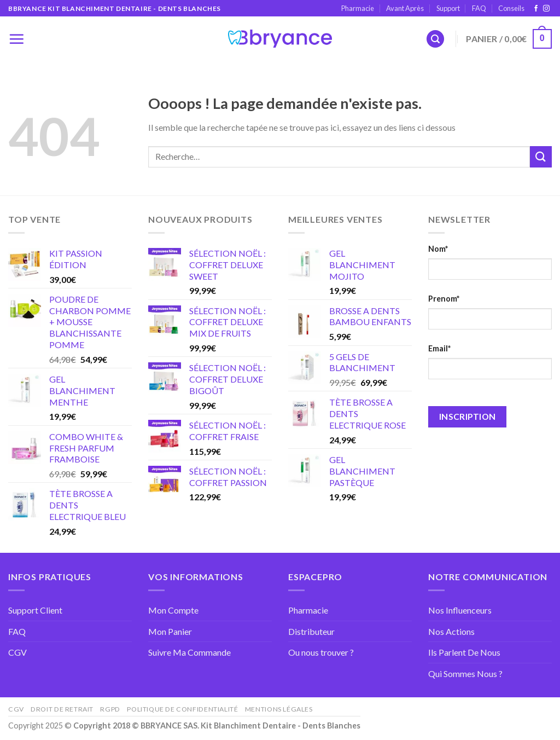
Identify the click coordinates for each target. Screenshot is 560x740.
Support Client (35, 610)
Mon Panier (170, 631)
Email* (439, 348)
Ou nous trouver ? (321, 652)
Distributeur (311, 631)
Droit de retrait (62, 709)
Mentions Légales (279, 709)
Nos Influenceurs (460, 610)
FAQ (479, 8)
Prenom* (444, 299)
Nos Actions (451, 631)
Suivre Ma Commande (189, 652)
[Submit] (541, 157)
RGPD (110, 709)
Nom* (438, 249)
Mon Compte (173, 610)
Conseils (511, 8)
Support (448, 8)
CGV (17, 652)
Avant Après (405, 8)
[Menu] (16, 39)
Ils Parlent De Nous (464, 652)
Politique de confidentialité (182, 709)
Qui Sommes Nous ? (465, 673)
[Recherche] (435, 39)
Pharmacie (358, 8)
